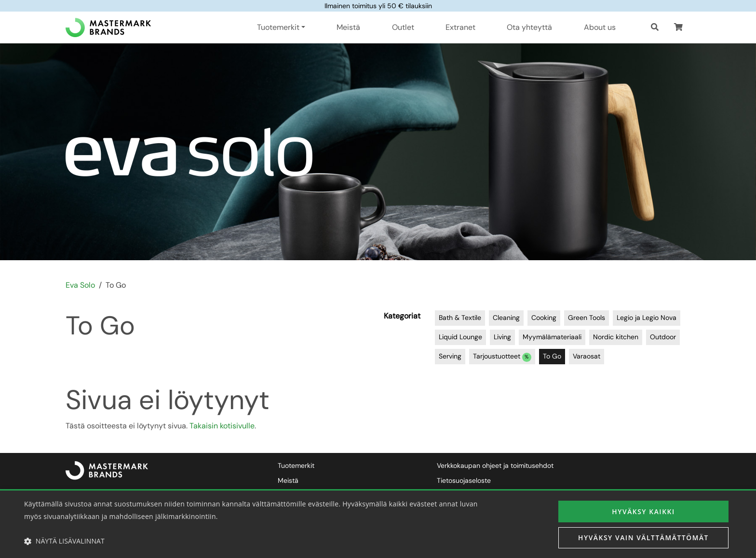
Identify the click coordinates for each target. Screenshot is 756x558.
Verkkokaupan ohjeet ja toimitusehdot (495, 465)
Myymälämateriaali (552, 337)
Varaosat (587, 356)
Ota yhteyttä (529, 27)
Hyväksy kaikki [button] (643, 511)
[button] (678, 27)
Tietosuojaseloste (464, 480)
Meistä (348, 27)
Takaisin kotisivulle (222, 426)
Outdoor (663, 337)
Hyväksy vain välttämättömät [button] (643, 538)
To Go (552, 356)
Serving (450, 356)
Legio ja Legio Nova (647, 318)
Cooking (544, 318)
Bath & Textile (460, 318)
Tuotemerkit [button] (278, 27)
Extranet (460, 27)
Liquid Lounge (460, 337)
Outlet (403, 27)
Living (502, 337)
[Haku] (655, 27)
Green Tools (587, 318)
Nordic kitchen (616, 337)
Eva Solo (80, 285)
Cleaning (506, 318)
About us (600, 27)
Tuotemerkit (296, 465)
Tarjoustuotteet (502, 357)
